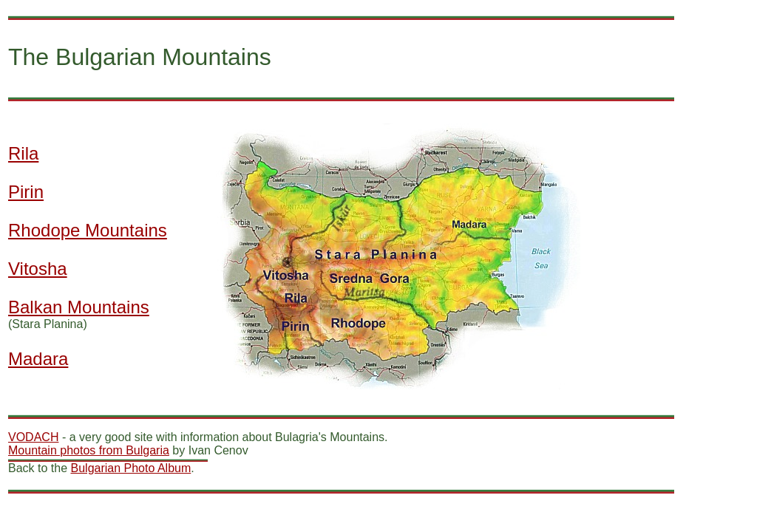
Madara (38, 359)
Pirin (26, 192)
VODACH (33, 437)
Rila (23, 153)
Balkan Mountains (79, 307)
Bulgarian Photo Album (131, 468)
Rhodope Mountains (88, 230)
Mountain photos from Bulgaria (89, 450)
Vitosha (38, 269)
